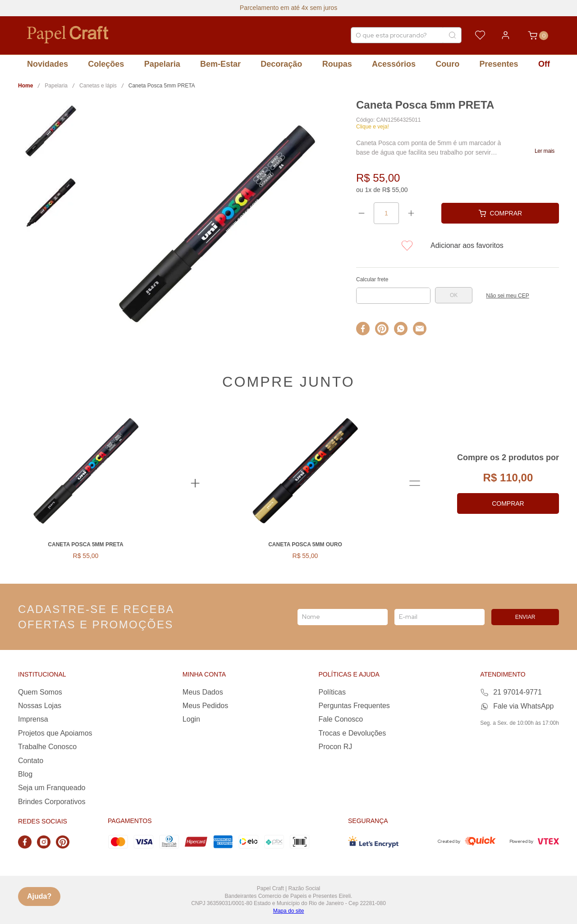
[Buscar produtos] (452, 35)
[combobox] (406, 35)
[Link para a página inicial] (25, 86)
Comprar (508, 503)
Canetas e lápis (98, 86)
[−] (362, 213)
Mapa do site (289, 911)
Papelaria (56, 86)
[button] (545, 151)
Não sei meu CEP (507, 296)
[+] (411, 213)
